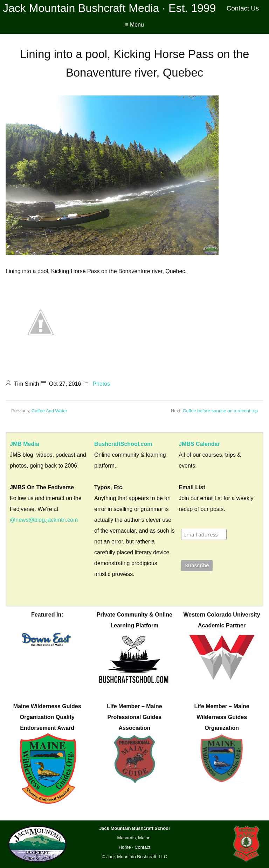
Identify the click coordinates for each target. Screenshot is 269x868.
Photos (101, 384)
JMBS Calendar (199, 444)
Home (125, 847)
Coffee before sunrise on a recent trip (220, 411)
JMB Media (25, 444)
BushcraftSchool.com (123, 444)
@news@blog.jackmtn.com (44, 520)
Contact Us (243, 8)
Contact (142, 847)
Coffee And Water (49, 411)
